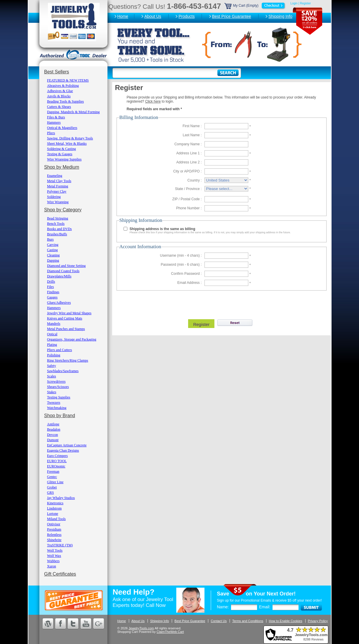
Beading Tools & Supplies (65, 101)
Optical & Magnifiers (62, 128)
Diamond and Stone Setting (66, 266)
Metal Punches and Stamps (66, 329)
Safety (52, 366)
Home (123, 16)
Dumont (53, 440)
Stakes (52, 392)
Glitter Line (55, 482)
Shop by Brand (60, 416)
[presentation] (221, 303)
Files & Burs (56, 117)
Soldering (54, 197)
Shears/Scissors (58, 387)
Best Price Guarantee (232, 16)
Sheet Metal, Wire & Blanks (67, 144)
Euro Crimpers (57, 456)
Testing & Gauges (60, 154)
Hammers (54, 122)
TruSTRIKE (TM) (60, 545)
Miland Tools (56, 519)
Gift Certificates (60, 574)
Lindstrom (54, 508)
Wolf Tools (55, 550)
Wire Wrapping (58, 202)
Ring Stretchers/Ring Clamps (68, 360)
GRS (50, 493)
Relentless (54, 535)
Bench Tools (56, 224)
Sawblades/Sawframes (63, 371)
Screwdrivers (56, 381)
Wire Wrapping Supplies (64, 159)
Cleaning (53, 255)
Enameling (55, 176)
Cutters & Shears (59, 107)
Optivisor (54, 524)
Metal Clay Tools (59, 181)
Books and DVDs (59, 229)
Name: (223, 607)
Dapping (53, 260)
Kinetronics (55, 503)
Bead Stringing (58, 218)
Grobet (52, 487)
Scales (52, 376)
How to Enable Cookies (285, 621)
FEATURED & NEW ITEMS (68, 80)
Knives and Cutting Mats (65, 318)
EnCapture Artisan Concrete (67, 445)
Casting (52, 250)
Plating (52, 345)
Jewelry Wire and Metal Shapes (69, 313)
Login (294, 3)
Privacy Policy (318, 621)
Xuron (52, 566)
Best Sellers (57, 72)
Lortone (53, 514)
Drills (51, 282)
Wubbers (53, 561)
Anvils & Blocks (59, 96)
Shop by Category (63, 210)
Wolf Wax (54, 556)
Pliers (51, 133)
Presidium (54, 529)
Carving (53, 245)
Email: (265, 607)
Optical (52, 334)
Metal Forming (58, 186)
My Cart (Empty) (255, 6)
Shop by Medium (62, 167)
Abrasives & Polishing (63, 86)
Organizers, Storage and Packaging (72, 339)
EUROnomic (56, 466)
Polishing (54, 355)
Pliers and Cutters (59, 350)
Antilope (53, 424)
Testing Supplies (59, 397)
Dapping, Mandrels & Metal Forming (73, 112)
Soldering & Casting (61, 149)
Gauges (52, 297)
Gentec (52, 477)
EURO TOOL (57, 461)
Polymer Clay (57, 191)
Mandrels (54, 324)
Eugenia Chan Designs (63, 450)
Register (305, 3)
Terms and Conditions (248, 621)
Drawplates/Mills (59, 276)
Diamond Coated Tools (63, 271)
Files (50, 287)
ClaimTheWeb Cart (170, 632)
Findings (53, 292)
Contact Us (218, 621)
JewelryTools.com (141, 628)
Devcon (52, 435)
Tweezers (54, 403)
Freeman (53, 472)
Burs (50, 239)
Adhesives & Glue (60, 91)
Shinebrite (54, 540)
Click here (153, 101)
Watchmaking (57, 408)
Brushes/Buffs (57, 234)
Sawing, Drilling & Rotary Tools (70, 138)
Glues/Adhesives (59, 303)
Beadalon (54, 429)
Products (187, 16)
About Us (153, 16)
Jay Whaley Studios (61, 498)
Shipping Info (280, 16)
